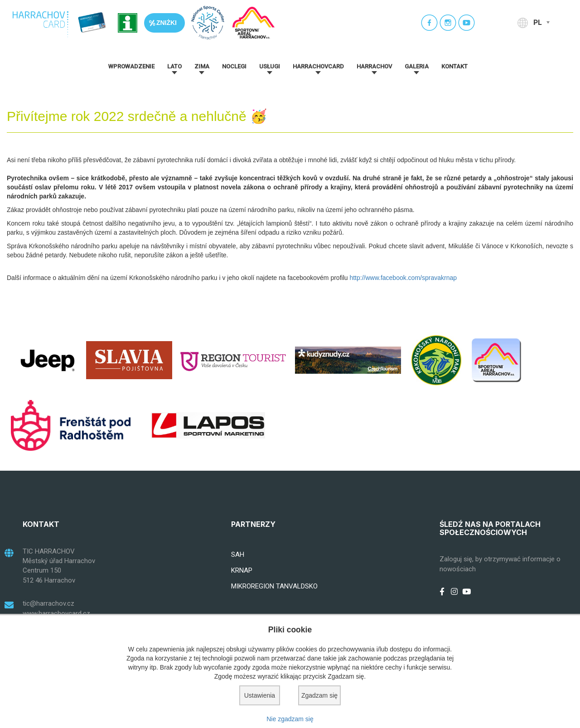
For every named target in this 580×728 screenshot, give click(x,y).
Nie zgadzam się (290, 719)
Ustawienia (260, 695)
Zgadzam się (319, 695)
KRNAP (242, 570)
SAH (238, 554)
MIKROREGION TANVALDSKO (274, 586)
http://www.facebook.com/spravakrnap (403, 278)
